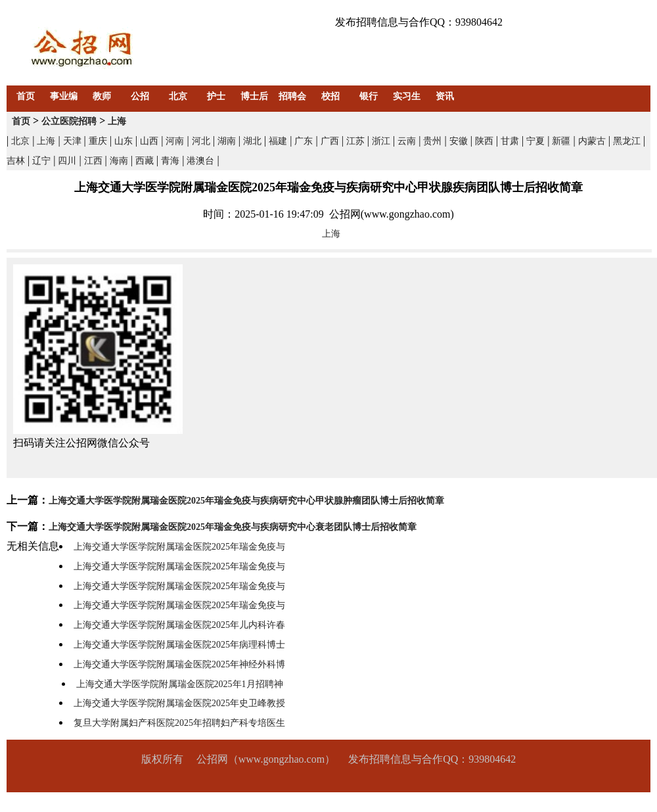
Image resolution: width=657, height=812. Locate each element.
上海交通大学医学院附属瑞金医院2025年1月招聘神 (180, 684)
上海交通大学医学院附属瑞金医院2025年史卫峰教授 (179, 703)
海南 (119, 161)
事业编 (64, 96)
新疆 (561, 141)
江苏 (355, 141)
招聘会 (292, 96)
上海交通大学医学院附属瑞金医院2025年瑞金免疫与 (179, 547)
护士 (216, 96)
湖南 (227, 141)
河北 (201, 141)
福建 (278, 141)
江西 (93, 161)
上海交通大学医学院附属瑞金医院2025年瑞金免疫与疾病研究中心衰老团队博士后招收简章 (233, 527)
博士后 (254, 96)
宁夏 (535, 141)
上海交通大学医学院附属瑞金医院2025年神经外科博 (179, 664)
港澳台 (200, 161)
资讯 (445, 96)
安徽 (459, 141)
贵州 (432, 141)
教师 (102, 96)
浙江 (381, 141)
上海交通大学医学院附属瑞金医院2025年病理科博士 (179, 645)
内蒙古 (592, 141)
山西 (149, 141)
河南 (175, 141)
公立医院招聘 (69, 121)
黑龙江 (627, 141)
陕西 (484, 141)
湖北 (252, 141)
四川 (67, 161)
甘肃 (510, 141)
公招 (140, 96)
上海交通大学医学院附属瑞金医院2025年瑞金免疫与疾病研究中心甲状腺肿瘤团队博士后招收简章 (246, 501)
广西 (330, 141)
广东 (304, 141)
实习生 (407, 96)
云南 (407, 141)
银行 (369, 96)
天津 (72, 141)
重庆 (98, 141)
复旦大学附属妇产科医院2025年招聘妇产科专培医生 (179, 723)
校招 (330, 96)
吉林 (16, 161)
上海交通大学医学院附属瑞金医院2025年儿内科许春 (179, 625)
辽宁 (41, 161)
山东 (124, 141)
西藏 (145, 161)
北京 (178, 96)
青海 (170, 161)
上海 (117, 121)
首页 (26, 96)
